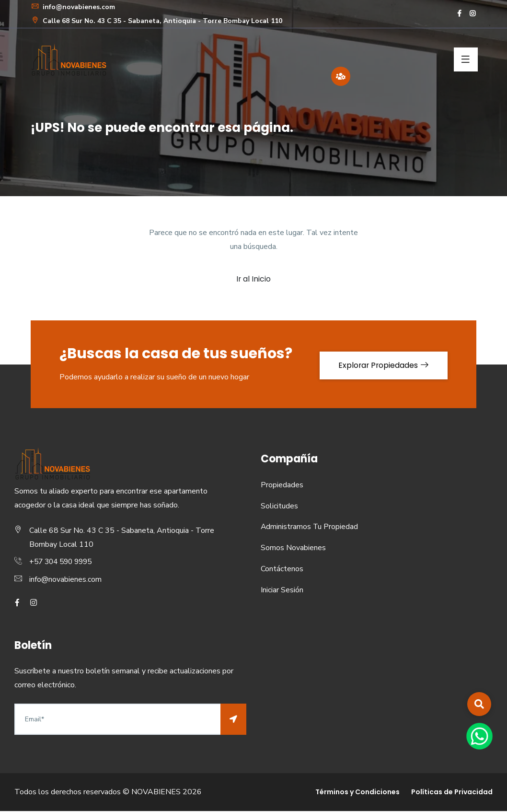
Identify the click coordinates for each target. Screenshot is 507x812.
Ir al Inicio (254, 279)
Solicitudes (279, 507)
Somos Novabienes (293, 549)
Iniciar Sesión (282, 591)
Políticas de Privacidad (452, 793)
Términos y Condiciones (357, 793)
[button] (479, 704)
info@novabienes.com (73, 7)
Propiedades (282, 486)
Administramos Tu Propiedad (310, 528)
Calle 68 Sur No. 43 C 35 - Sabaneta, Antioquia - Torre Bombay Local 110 (156, 21)
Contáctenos (282, 570)
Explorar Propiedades (382, 365)
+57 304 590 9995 (63, 563)
